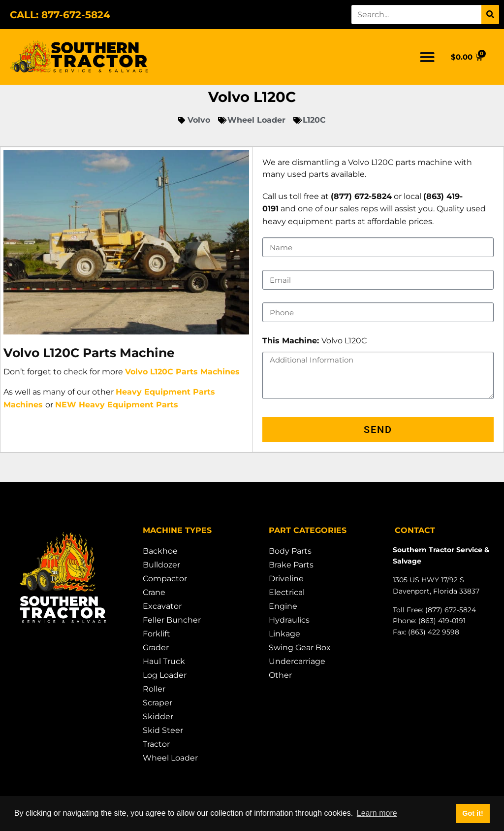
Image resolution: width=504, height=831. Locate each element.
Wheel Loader (170, 758)
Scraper (157, 703)
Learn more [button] (377, 813)
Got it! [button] (472, 813)
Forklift (157, 634)
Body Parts (290, 551)
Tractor (156, 745)
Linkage (284, 634)
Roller (154, 689)
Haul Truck (164, 662)
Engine (283, 607)
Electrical (287, 593)
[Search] (490, 15)
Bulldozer (161, 565)
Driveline (286, 579)
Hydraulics (289, 620)
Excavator (162, 607)
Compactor (165, 579)
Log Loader (165, 676)
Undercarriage (297, 662)
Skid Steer (163, 731)
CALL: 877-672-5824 (60, 15)
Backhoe (160, 551)
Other (280, 676)
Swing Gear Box (300, 648)
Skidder (158, 717)
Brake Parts (291, 565)
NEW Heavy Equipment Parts (117, 404)
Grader (156, 648)
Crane (154, 593)
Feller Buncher (172, 620)
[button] (427, 57)
